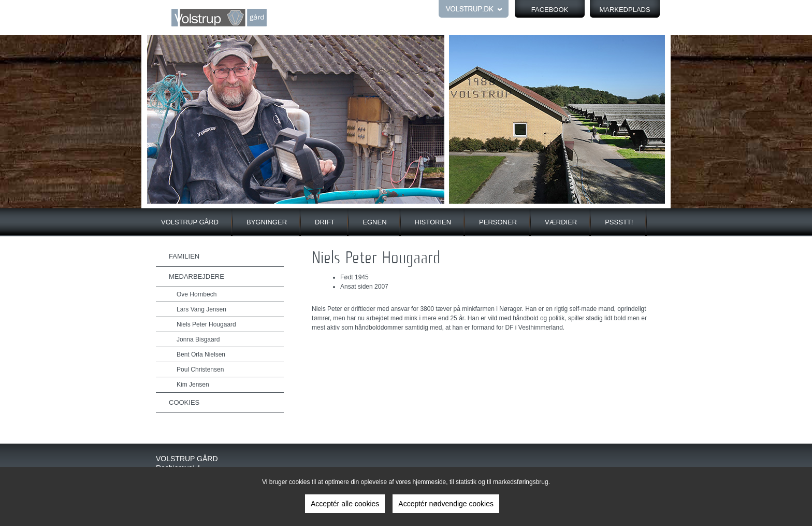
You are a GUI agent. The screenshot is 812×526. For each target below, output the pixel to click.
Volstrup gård (190, 222)
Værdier (561, 222)
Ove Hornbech (197, 294)
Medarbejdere (197, 276)
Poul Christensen (200, 369)
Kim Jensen (193, 385)
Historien (433, 222)
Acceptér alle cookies (345, 504)
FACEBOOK (550, 10)
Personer (498, 222)
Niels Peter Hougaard (206, 324)
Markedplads (625, 10)
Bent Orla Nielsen (201, 354)
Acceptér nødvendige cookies (446, 504)
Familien (184, 256)
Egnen (374, 222)
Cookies (184, 402)
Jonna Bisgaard (198, 339)
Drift (325, 222)
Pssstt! (619, 222)
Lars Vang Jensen (201, 309)
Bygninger (267, 222)
